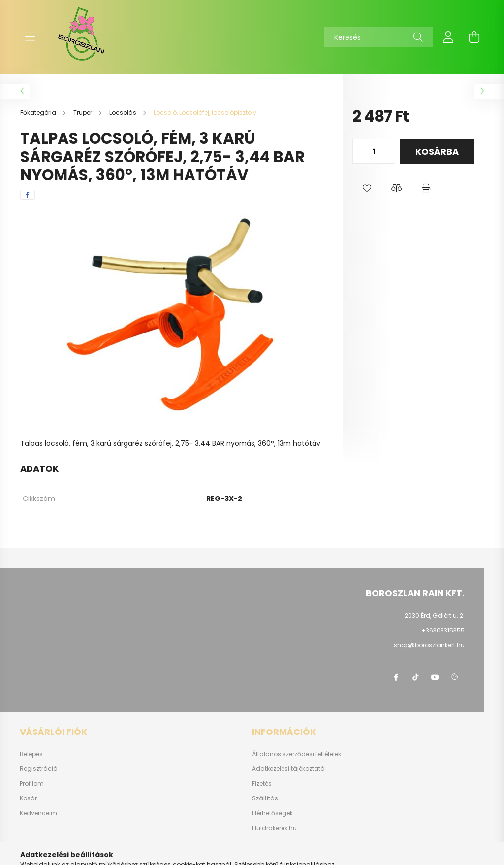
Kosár (28, 798)
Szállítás (265, 798)
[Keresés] (378, 37)
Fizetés (262, 784)
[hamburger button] (30, 37)
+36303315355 (443, 630)
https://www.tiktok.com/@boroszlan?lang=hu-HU (415, 677)
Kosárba (437, 151)
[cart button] (474, 37)
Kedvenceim (38, 813)
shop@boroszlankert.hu (429, 645)
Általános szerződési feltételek (297, 754)
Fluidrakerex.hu (274, 828)
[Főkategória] (39, 113)
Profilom (32, 784)
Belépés (31, 754)
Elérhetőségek (272, 813)
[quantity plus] (387, 151)
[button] (367, 188)
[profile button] (448, 37)
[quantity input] (374, 151)
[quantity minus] (360, 151)
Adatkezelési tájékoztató (288, 769)
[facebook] (28, 195)
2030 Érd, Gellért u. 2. (435, 615)
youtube (435, 677)
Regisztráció (38, 769)
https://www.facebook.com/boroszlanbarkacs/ (396, 677)
